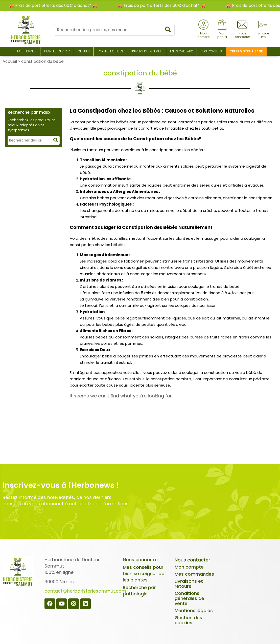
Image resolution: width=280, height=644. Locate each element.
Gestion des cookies (188, 620)
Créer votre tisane (246, 51)
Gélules (84, 51)
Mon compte (189, 567)
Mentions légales (194, 610)
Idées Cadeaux (181, 51)
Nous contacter (192, 560)
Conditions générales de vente (189, 598)
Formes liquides (110, 51)
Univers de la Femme (147, 51)
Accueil (10, 61)
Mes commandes (194, 574)
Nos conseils (211, 51)
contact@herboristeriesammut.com (85, 591)
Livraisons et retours (189, 584)
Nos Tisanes (27, 51)
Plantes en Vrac (57, 51)
